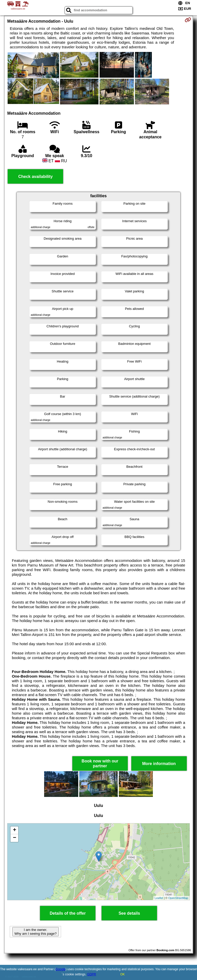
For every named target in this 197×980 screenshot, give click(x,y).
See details (129, 913)
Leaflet (159, 898)
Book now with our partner (100, 763)
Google (61, 969)
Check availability (35, 177)
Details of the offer (68, 913)
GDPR (92, 974)
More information (159, 764)
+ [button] (14, 830)
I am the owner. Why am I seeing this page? (35, 932)
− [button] (14, 838)
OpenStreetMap (178, 898)
